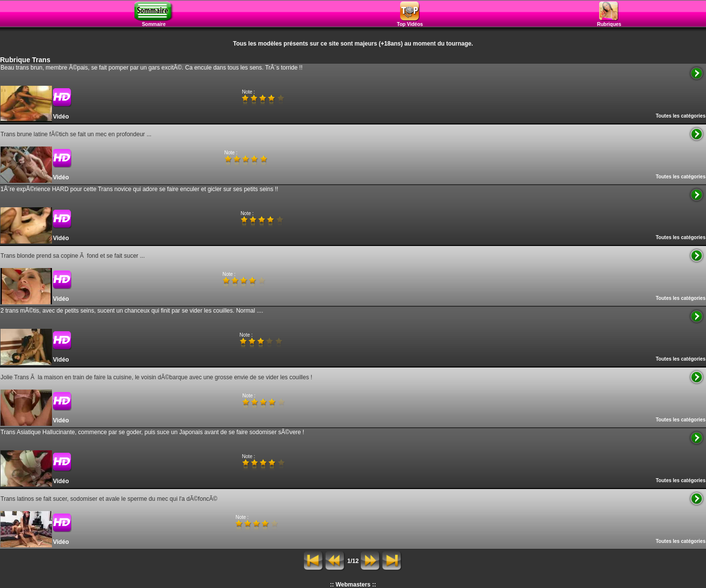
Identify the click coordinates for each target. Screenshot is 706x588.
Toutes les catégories (681, 116)
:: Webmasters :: (353, 585)
